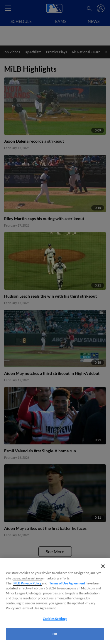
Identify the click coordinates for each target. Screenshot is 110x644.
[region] (55, 601)
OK (55, 634)
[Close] (103, 566)
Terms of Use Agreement (67, 583)
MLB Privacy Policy (27, 583)
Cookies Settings (55, 619)
